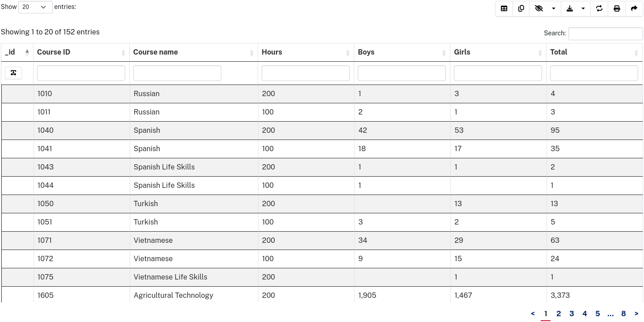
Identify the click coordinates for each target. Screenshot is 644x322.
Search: (593, 34)
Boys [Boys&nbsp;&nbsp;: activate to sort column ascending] (366, 52)
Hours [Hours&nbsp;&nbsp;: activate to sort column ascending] (272, 52)
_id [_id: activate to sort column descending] (10, 52)
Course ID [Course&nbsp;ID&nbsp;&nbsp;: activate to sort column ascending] (54, 52)
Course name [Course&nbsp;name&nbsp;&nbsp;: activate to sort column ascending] (156, 52)
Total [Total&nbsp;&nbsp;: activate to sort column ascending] (560, 52)
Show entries (38, 7)
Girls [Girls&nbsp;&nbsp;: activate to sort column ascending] (463, 52)
